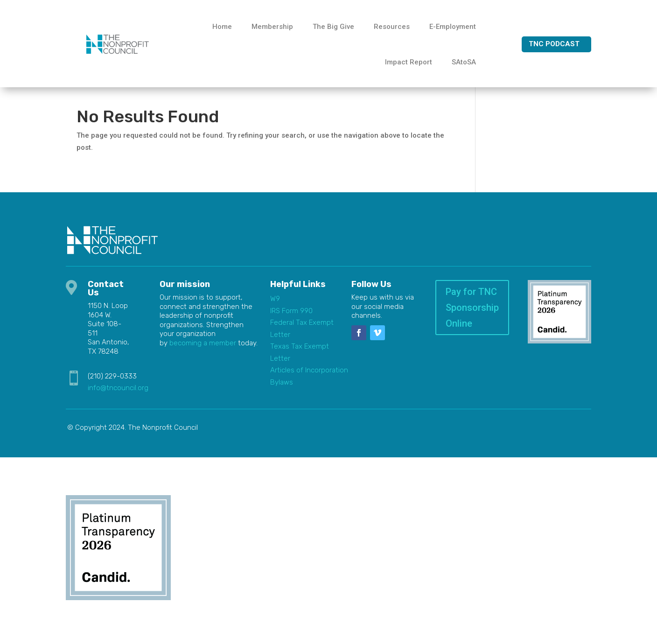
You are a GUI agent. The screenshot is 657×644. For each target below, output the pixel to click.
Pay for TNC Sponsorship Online (472, 314)
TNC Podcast (554, 44)
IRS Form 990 (291, 317)
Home (222, 27)
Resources (392, 27)
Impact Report (409, 62)
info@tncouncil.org (118, 394)
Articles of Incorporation (309, 376)
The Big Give (333, 27)
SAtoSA (464, 62)
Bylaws (282, 388)
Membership (272, 27)
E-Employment (453, 27)
